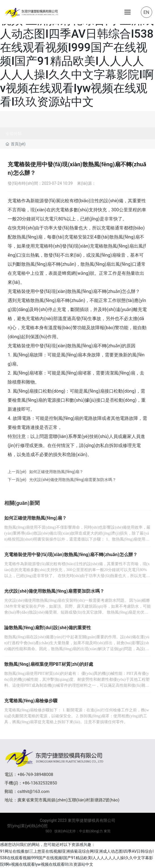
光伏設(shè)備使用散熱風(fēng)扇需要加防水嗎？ (73, 480)
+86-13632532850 (40, 783)
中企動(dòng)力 (91, 831)
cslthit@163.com (33, 792)
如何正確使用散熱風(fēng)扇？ (56, 472)
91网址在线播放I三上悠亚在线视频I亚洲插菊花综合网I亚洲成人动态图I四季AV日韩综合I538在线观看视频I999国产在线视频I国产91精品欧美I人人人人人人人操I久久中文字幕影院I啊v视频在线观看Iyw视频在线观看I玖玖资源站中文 (77, 54)
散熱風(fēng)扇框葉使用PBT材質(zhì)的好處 (49, 664)
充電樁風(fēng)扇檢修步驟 (31, 701)
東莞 (107, 831)
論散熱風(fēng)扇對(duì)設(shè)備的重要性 (48, 628)
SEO (48, 831)
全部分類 (14, 133)
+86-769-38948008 (35, 775)
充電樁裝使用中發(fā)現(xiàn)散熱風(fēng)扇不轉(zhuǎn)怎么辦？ (71, 555)
